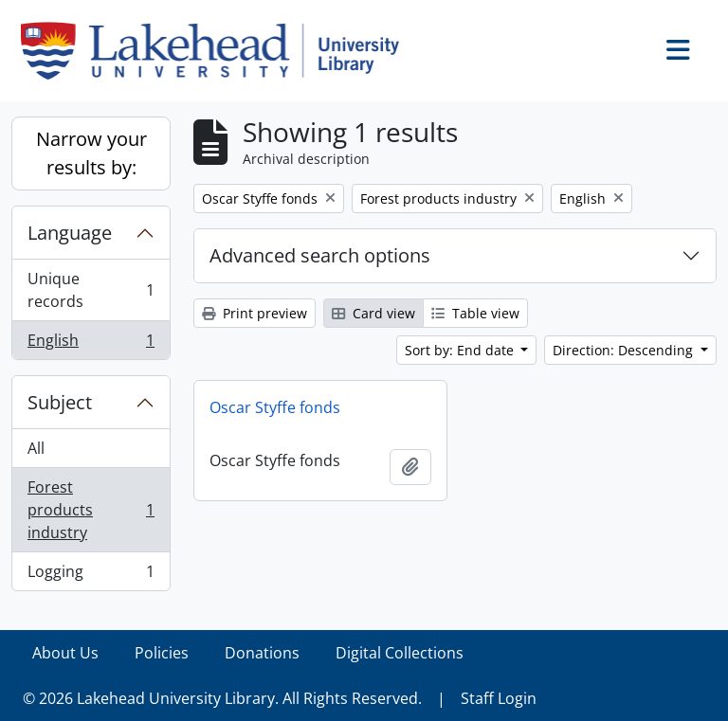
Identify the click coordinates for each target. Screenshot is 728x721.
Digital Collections (400, 653)
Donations (262, 653)
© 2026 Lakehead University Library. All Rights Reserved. (222, 698)
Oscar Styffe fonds (275, 407)
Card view (373, 313)
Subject (60, 402)
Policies (162, 653)
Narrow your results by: (91, 153)
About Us (65, 653)
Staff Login (499, 698)
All (36, 448)
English (91, 344)
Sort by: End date (461, 350)
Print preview (255, 313)
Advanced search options (320, 255)
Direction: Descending (625, 350)
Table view (475, 313)
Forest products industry (91, 510)
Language (70, 233)
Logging (91, 575)
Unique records (91, 290)
